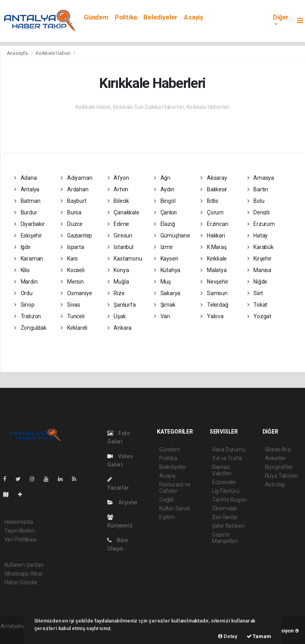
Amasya (261, 178)
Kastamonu (125, 259)
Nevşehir (214, 282)
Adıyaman (76, 178)
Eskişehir (28, 235)
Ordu (23, 293)
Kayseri (166, 259)
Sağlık (167, 500)
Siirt (255, 293)
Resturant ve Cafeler (175, 488)
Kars (69, 259)
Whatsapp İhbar (24, 574)
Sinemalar (225, 508)
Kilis (22, 270)
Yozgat (259, 316)
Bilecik (118, 201)
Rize (116, 293)
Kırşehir (260, 259)
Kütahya (167, 270)
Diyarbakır (30, 224)
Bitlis (209, 201)
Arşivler (123, 502)
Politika (126, 17)
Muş (162, 282)
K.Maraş (213, 247)
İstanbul (121, 247)
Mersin (72, 282)
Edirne (118, 224)
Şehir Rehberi (228, 526)
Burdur (26, 212)
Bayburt (73, 201)
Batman (27, 201)
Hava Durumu (229, 449)
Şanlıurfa (122, 305)
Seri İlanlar (225, 517)
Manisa (259, 270)
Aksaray (214, 178)
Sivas (70, 305)
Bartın (258, 189)
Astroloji (275, 484)
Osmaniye (76, 293)
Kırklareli (74, 328)
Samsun (214, 293)
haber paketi (16, 634)
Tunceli (72, 316)
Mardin (26, 282)
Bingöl (165, 201)
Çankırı (165, 212)
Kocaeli (72, 270)
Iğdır (23, 247)
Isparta (72, 247)
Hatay (258, 235)
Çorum (212, 212)
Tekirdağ (214, 305)
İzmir (164, 247)
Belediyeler (160, 17)
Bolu (256, 201)
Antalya (27, 189)
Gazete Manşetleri (225, 538)
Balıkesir (214, 189)
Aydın (164, 189)
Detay (228, 636)
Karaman (29, 259)
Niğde (258, 282)
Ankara (120, 328)
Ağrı (162, 178)
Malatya (213, 270)
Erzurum (261, 224)
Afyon (118, 178)
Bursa (71, 212)
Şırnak (165, 305)
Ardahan (74, 189)
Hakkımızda (19, 522)
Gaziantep (76, 235)
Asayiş (193, 17)
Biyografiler (279, 467)
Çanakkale (124, 212)
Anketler (275, 458)
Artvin (118, 189)
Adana (26, 178)
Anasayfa (18, 53)
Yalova (212, 316)
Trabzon (28, 316)
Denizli (259, 212)
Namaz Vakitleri (222, 470)
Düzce (72, 224)
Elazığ (164, 224)
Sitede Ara (278, 449)
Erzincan (214, 224)
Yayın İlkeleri (19, 531)
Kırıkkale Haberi (53, 53)
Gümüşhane (172, 235)
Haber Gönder (21, 582)
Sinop (24, 305)
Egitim (167, 517)
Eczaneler (224, 482)
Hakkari (213, 235)
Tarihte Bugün (229, 500)
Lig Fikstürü (226, 491)
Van (162, 316)
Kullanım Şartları (24, 565)
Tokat (258, 305)
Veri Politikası (20, 539)
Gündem (96, 17)
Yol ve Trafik (227, 458)
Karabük (261, 247)
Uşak (117, 316)
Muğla (118, 282)
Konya (118, 270)
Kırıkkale (214, 259)
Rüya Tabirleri (281, 476)
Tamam (259, 636)
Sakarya (167, 293)
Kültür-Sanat (175, 508)
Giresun (120, 235)
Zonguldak (30, 328)
